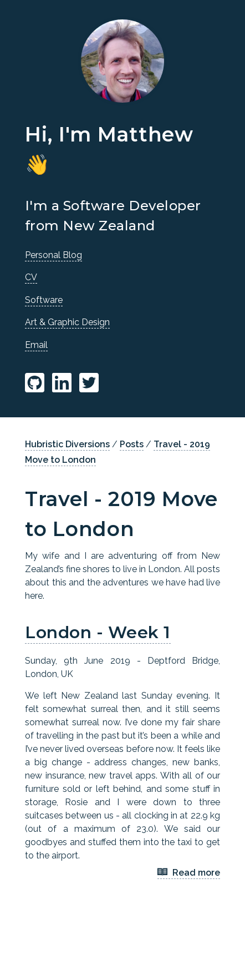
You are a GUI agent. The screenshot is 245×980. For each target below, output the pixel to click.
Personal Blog (53, 255)
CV (31, 277)
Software (44, 300)
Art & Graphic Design (67, 322)
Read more (189, 873)
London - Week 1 (98, 632)
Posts (132, 444)
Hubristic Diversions (67, 444)
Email (36, 345)
